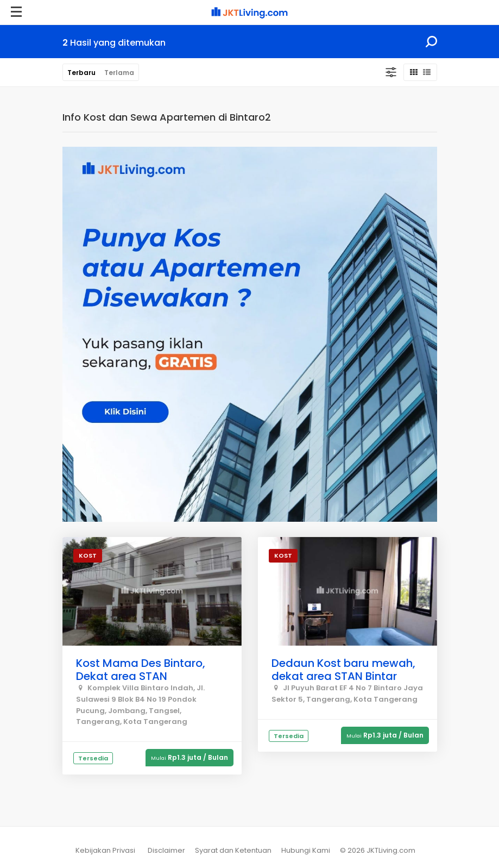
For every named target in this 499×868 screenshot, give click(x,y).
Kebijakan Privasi (105, 850)
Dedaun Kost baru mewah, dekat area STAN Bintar (343, 670)
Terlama (119, 73)
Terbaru (81, 73)
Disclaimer (166, 850)
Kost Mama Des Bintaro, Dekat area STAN (141, 670)
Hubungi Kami (306, 850)
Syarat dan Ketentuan (233, 850)
